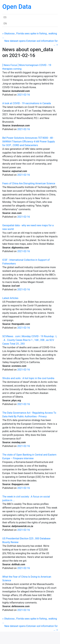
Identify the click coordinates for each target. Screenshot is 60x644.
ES (5, 17)
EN (5, 24)
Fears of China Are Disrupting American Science (29, 183)
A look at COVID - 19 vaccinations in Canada (27, 103)
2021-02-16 (24, 95)
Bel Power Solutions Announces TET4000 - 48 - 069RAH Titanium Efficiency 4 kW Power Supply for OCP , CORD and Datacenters (29, 142)
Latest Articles (10, 298)
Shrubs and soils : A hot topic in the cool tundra (28, 378)
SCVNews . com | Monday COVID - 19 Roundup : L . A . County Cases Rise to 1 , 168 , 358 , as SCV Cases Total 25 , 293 (30, 340)
